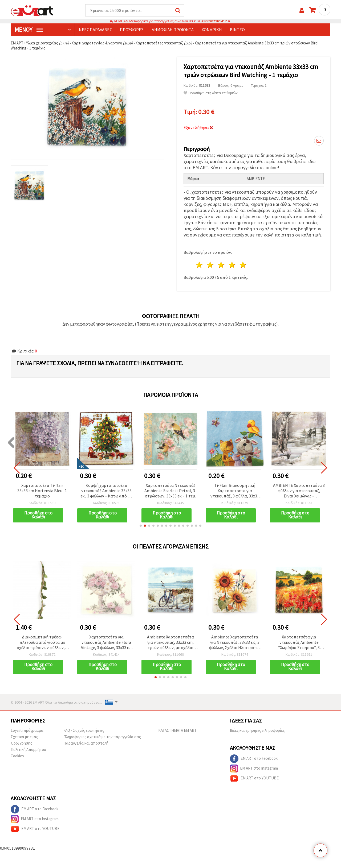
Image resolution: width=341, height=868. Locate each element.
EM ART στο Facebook (254, 759)
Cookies (17, 756)
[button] (141, 526)
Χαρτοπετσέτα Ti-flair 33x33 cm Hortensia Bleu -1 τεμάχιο (42, 491)
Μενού (29, 30)
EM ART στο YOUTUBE (254, 778)
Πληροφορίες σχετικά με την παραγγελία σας (102, 737)
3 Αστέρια (222, 265)
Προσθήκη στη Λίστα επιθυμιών (211, 93)
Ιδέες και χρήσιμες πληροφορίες (257, 730)
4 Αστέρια (232, 265)
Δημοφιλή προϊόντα (173, 30)
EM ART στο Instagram (254, 769)
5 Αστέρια (243, 265)
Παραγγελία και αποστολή (86, 743)
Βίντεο (237, 30)
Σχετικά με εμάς (24, 737)
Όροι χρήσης (21, 743)
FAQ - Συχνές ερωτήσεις (84, 730)
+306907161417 (214, 21)
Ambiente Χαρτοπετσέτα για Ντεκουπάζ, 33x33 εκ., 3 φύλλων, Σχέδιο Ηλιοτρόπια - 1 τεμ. (235, 643)
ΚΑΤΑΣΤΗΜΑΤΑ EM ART (177, 730)
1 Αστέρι (200, 265)
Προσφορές (132, 30)
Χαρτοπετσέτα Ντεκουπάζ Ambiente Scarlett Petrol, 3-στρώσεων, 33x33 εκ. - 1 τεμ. (170, 491)
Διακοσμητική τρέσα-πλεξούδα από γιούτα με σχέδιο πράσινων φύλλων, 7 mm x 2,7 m (42, 643)
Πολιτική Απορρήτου (28, 749)
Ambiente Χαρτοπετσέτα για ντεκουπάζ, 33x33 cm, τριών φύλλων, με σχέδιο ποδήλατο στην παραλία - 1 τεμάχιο (170, 643)
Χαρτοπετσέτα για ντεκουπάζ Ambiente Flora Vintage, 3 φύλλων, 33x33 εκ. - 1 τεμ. (106, 643)
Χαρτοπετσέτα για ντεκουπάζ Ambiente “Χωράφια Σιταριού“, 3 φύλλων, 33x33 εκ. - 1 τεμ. (299, 643)
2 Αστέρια (211, 265)
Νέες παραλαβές (95, 30)
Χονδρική (212, 30)
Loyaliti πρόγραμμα (27, 730)
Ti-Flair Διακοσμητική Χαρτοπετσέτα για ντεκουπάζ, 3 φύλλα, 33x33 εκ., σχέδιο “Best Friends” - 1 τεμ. (235, 491)
